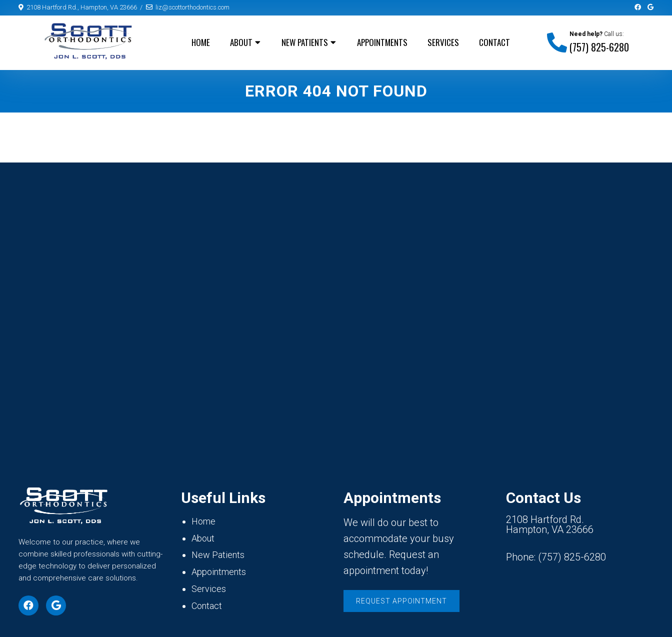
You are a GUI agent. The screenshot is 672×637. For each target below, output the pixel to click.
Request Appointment (401, 601)
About (241, 42)
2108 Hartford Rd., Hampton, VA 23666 (82, 7)
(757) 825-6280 (599, 47)
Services (443, 42)
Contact (494, 42)
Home (201, 42)
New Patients (305, 42)
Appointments (382, 42)
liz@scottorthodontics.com (192, 7)
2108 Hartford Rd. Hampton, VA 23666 (550, 524)
